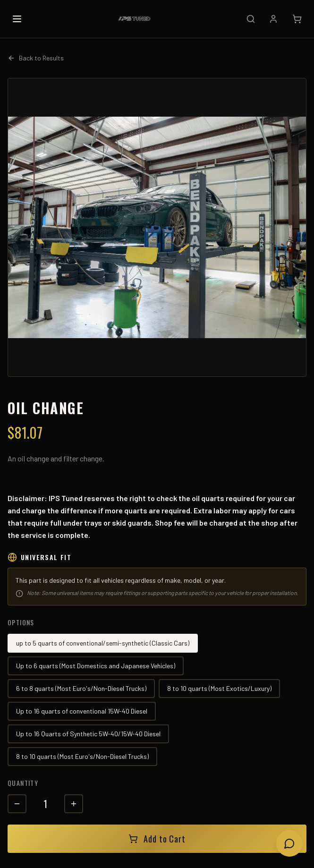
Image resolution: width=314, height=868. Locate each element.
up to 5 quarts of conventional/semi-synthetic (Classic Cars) (103, 643)
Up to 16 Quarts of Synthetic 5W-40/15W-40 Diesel (88, 734)
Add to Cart (157, 839)
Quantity (23, 783)
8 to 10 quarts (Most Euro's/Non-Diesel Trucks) (82, 756)
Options (21, 622)
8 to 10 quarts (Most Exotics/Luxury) (219, 688)
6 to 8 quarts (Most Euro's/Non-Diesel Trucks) (81, 688)
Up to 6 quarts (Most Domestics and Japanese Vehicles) (96, 666)
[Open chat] (289, 843)
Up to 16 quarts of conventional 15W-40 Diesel (82, 711)
